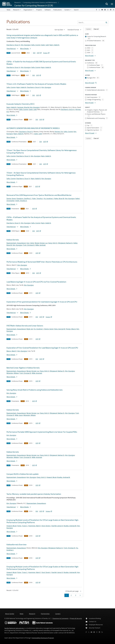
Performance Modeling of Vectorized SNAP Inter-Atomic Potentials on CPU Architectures (42, 262)
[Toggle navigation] (3, 10)
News (9, 10)
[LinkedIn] (111, 10)
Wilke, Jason (19, 415)
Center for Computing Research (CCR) (34, 5)
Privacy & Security (76, 618)
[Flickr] (105, 10)
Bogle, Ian (30, 329)
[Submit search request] (106, 22)
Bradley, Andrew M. (64, 477)
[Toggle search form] (107, 4)
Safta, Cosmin (36, 45)
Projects (39, 10)
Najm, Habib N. (54, 45)
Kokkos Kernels (13, 240)
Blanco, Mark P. (12, 351)
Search (76, 10)
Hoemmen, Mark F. (35, 526)
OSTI (39, 53)
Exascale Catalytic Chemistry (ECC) (20, 104)
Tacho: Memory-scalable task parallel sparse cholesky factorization (34, 494)
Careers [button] (67, 10)
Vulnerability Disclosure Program (43, 638)
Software (48, 10)
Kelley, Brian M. (59, 199)
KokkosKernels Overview (16, 544)
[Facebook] (96, 10)
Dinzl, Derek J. (46, 526)
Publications (57, 10)
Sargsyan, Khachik (23, 107)
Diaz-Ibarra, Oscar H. (13, 45)
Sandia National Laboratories (14, 628)
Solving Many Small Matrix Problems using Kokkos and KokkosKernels (35, 390)
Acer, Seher (30, 243)
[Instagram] (108, 10)
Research (18, 2)
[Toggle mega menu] (112, 4)
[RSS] (113, 10)
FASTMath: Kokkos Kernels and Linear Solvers (25, 326)
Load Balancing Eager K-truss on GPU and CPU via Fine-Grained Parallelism (36, 282)
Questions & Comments (60, 618)
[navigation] (60, 30)
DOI (34, 53)
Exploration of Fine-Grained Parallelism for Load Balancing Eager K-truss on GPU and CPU (42, 348)
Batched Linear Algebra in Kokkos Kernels (23, 368)
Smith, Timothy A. (21, 201)
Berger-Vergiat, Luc (41, 243)
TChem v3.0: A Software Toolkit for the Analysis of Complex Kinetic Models (36, 84)
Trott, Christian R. (29, 245)
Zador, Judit (45, 45)
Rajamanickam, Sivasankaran (16, 243)
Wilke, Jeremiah (41, 245)
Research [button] (16, 10)
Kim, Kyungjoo (26, 45)
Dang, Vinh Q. (53, 243)
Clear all (97, 29)
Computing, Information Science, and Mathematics (40, 2)
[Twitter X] (99, 10)
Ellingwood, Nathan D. (65, 243)
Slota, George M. (60, 329)
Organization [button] (28, 10)
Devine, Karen (11, 199)
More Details (25, 49)
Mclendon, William (13, 373)
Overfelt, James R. (57, 526)
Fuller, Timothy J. (38, 199)
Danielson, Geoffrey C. (24, 199)
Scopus (46, 53)
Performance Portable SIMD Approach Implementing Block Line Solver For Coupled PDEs (42, 432)
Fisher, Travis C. (22, 526)
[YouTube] (102, 10)
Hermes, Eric (59, 132)
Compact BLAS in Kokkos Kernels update (23, 474)
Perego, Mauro (71, 329)
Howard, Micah (52, 477)
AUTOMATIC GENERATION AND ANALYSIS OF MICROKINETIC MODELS (33, 128)
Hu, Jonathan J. (49, 199)
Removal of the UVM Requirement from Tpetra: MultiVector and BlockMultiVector (39, 195)
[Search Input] (93, 22)
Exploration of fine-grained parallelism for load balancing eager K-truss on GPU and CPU (42, 302)
